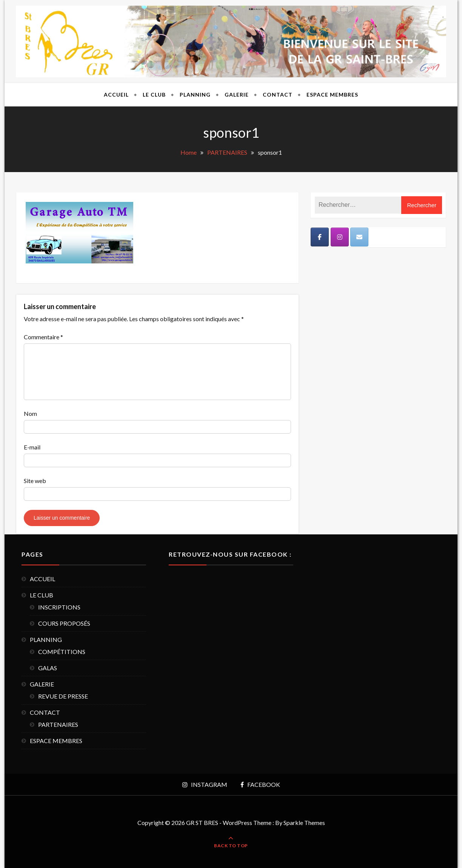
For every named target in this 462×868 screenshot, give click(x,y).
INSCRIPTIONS (59, 607)
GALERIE (237, 95)
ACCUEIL (116, 95)
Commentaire (43, 337)
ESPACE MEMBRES (332, 95)
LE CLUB (154, 95)
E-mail (32, 447)
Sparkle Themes (304, 823)
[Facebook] (320, 237)
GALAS (48, 668)
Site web (35, 481)
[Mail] (359, 237)
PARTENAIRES (58, 724)
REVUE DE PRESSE (63, 696)
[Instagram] (340, 237)
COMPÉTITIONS (62, 652)
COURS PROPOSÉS (64, 623)
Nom (30, 413)
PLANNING (195, 95)
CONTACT (278, 95)
